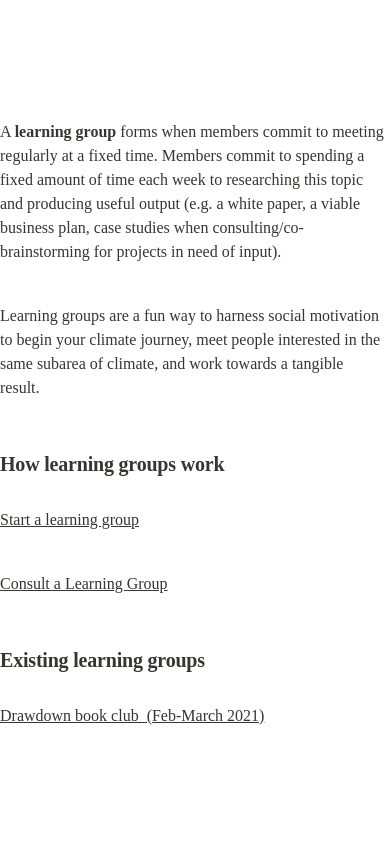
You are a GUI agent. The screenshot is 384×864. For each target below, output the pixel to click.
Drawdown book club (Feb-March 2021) (132, 715)
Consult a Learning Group (84, 583)
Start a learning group (69, 519)
